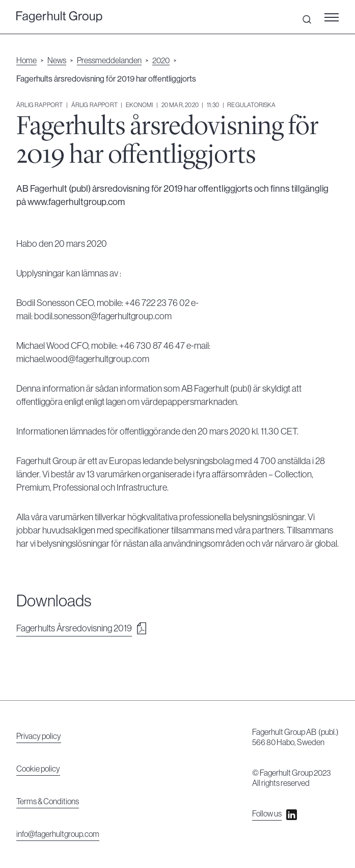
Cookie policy (38, 769)
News (57, 61)
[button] (335, 17)
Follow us (267, 814)
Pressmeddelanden (109, 61)
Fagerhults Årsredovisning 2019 (74, 628)
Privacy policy (39, 736)
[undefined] (59, 17)
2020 (161, 61)
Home (26, 61)
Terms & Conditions (48, 802)
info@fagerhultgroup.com (58, 834)
